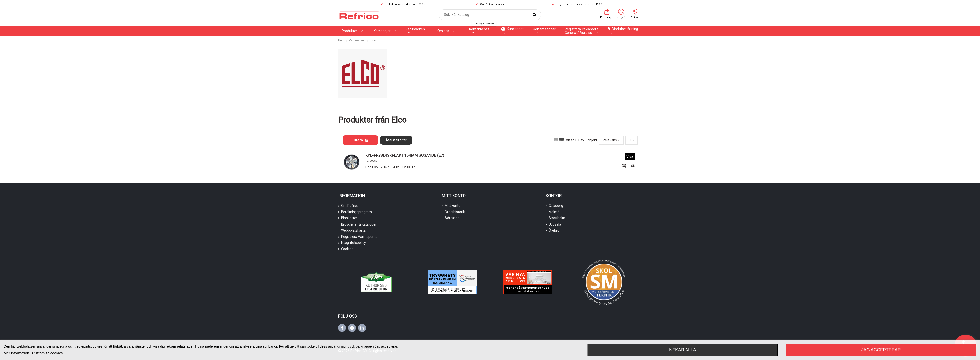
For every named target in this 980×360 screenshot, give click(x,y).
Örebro (554, 230)
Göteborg (556, 206)
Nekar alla (683, 350)
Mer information (16, 353)
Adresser (452, 218)
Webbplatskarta (353, 230)
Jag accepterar (881, 350)
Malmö (554, 212)
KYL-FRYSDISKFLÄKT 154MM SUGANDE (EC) (405, 155)
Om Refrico (350, 206)
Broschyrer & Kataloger (359, 224)
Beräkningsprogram (356, 212)
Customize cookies (48, 353)
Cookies (347, 249)
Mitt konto (453, 206)
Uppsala (555, 224)
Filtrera (360, 140)
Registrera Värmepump (359, 237)
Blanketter (349, 218)
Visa (630, 156)
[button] (385, 31)
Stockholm (557, 218)
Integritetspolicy (353, 243)
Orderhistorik (455, 212)
